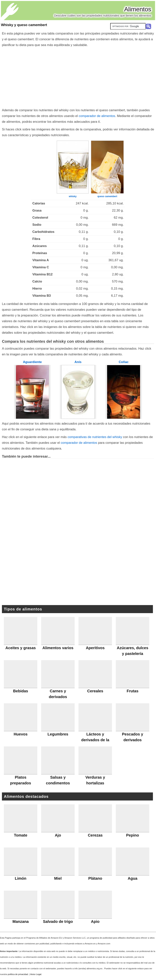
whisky (73, 196)
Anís (78, 362)
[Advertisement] (78, 77)
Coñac (124, 362)
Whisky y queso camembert (24, 25)
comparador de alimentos (97, 116)
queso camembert (107, 196)
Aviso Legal (36, 974)
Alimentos (138, 9)
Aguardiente (32, 362)
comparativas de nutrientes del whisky (95, 437)
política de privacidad (18, 974)
